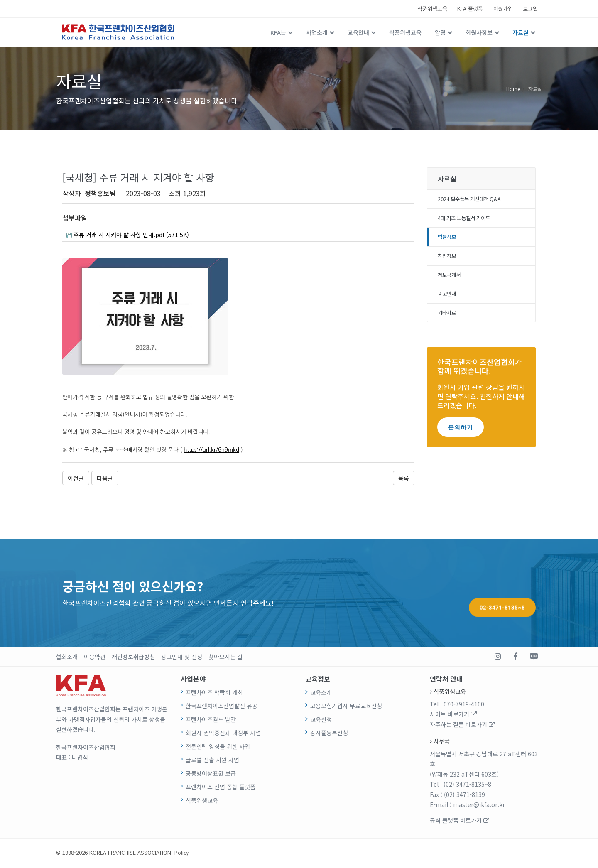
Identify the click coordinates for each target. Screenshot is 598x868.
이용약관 (95, 658)
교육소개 (321, 694)
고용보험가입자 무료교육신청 (346, 707)
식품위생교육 (432, 9)
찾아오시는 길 (225, 658)
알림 (440, 32)
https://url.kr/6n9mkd (211, 451)
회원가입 (503, 9)
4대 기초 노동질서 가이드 (469, 220)
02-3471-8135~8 (502, 594)
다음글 (105, 479)
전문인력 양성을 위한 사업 (218, 748)
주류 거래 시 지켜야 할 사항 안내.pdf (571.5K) (135, 235)
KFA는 (278, 32)
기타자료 (448, 321)
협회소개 (67, 658)
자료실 (521, 32)
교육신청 (321, 721)
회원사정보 (479, 32)
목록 (404, 479)
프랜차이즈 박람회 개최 (214, 694)
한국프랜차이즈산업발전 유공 (222, 707)
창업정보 (448, 260)
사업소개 (317, 32)
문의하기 (461, 435)
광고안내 (448, 301)
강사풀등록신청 (329, 734)
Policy (182, 854)
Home (513, 88)
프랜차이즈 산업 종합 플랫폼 (221, 788)
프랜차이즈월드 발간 (211, 721)
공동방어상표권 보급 (211, 775)
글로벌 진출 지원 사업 (212, 761)
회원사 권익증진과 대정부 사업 (223, 734)
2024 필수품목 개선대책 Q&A (474, 200)
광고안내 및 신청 (182, 658)
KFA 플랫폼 (470, 9)
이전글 (76, 479)
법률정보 (448, 240)
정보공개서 (451, 280)
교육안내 (358, 32)
